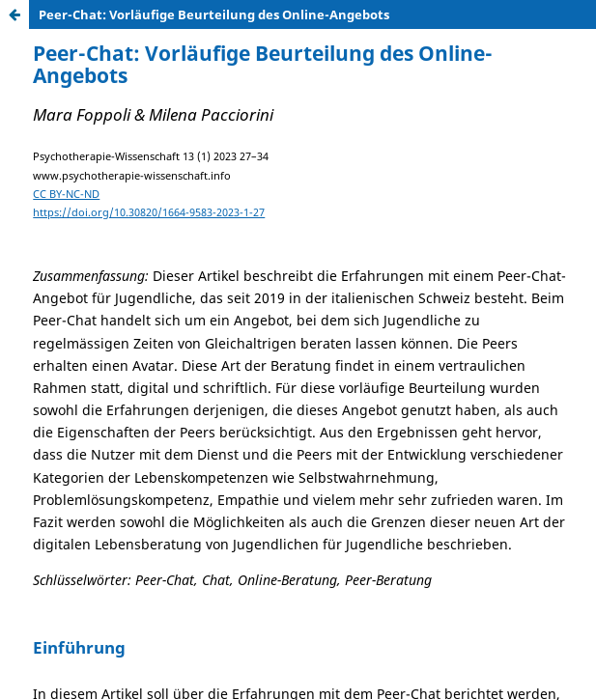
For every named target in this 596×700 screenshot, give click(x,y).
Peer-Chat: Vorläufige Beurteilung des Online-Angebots (214, 14)
